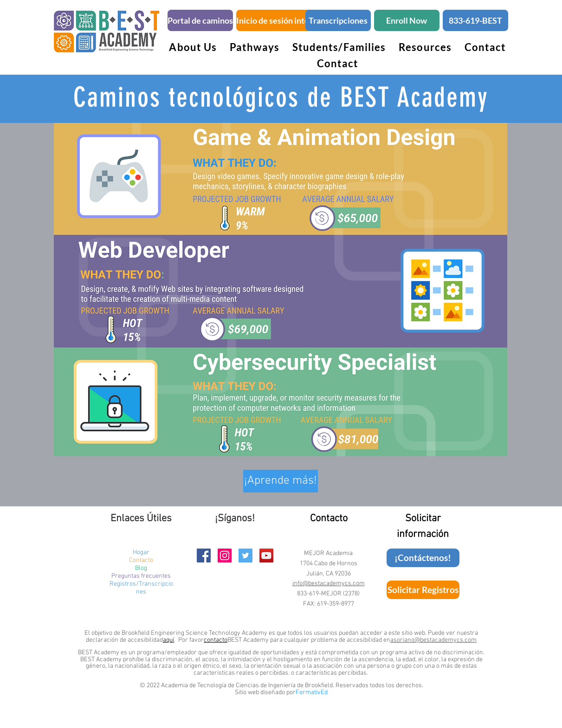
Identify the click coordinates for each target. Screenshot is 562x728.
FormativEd (312, 693)
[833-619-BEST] (475, 20)
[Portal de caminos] (200, 20)
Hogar (141, 552)
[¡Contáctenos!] (423, 558)
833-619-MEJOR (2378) (328, 594)
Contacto (141, 560)
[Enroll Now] (407, 20)
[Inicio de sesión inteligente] (286, 20)
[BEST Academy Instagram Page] (225, 556)
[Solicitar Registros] (423, 590)
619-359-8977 (336, 604)
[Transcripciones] (338, 20)
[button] (255, 47)
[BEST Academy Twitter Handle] (245, 556)
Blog (141, 568)
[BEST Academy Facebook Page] (204, 556)
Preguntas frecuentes (141, 576)
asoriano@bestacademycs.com (433, 640)
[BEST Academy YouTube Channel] (266, 556)
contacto (216, 640)
